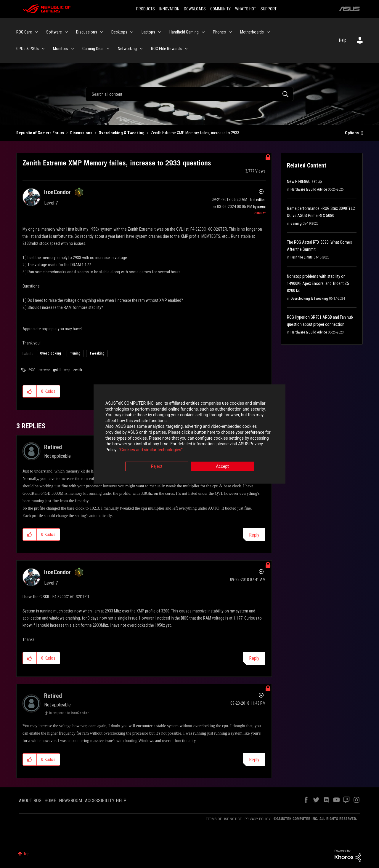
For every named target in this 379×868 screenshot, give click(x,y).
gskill (57, 370)
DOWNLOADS (195, 9)
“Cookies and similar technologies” (151, 450)
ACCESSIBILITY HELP (106, 801)
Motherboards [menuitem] (252, 32)
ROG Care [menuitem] (24, 32)
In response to (69, 713)
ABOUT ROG (30, 801)
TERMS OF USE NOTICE (224, 819)
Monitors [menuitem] (61, 49)
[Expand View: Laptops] (160, 32)
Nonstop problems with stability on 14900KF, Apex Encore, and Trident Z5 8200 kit (318, 283)
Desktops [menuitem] (119, 32)
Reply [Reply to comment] (254, 535)
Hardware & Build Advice (309, 189)
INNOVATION (169, 9)
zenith (78, 370)
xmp (67, 370)
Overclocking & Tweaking (122, 133)
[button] (30, 391)
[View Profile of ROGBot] (260, 213)
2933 (32, 370)
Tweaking (97, 353)
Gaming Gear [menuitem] (93, 49)
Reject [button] (157, 467)
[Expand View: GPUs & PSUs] (43, 49)
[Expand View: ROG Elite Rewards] (186, 49)
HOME (50, 801)
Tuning (75, 353)
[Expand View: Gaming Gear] (108, 49)
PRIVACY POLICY (258, 819)
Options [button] (352, 133)
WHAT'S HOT (246, 9)
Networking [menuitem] (127, 49)
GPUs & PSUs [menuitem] (28, 49)
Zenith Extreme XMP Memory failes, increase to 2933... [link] (196, 133)
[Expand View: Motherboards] (268, 32)
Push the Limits (302, 257)
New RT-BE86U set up (304, 181)
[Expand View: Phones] (230, 32)
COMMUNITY (220, 9)
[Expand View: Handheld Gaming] (203, 32)
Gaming (296, 224)
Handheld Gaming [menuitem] (184, 32)
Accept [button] (222, 467)
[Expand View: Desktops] (132, 32)
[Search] (189, 94)
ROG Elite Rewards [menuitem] (166, 49)
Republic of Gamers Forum (40, 133)
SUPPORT (269, 9)
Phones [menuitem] (219, 32)
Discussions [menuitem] (87, 32)
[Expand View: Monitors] (73, 49)
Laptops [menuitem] (148, 32)
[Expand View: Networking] (141, 49)
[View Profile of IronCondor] (57, 192)
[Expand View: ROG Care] (36, 32)
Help (343, 40)
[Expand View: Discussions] (102, 32)
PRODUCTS (146, 9)
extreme (44, 370)
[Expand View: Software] (66, 32)
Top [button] (27, 854)
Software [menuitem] (54, 32)
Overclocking (50, 353)
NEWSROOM (70, 801)
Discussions (81, 133)
